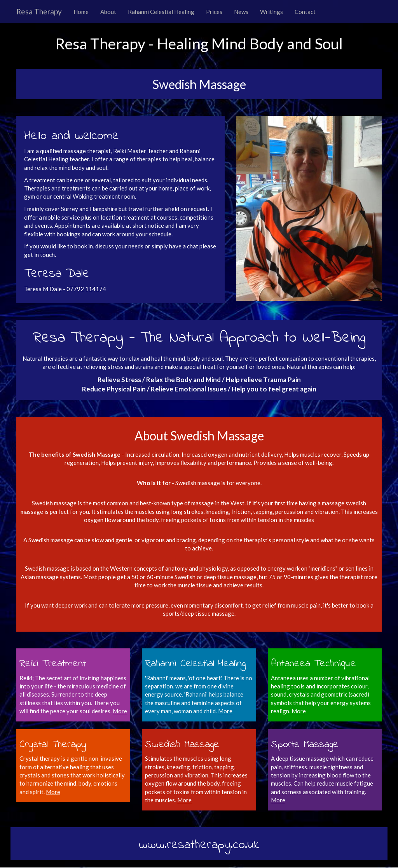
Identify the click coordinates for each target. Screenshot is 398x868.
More (225, 711)
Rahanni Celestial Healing (161, 12)
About (108, 12)
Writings (271, 12)
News (241, 12)
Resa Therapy (39, 11)
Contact (305, 12)
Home (81, 12)
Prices (214, 12)
